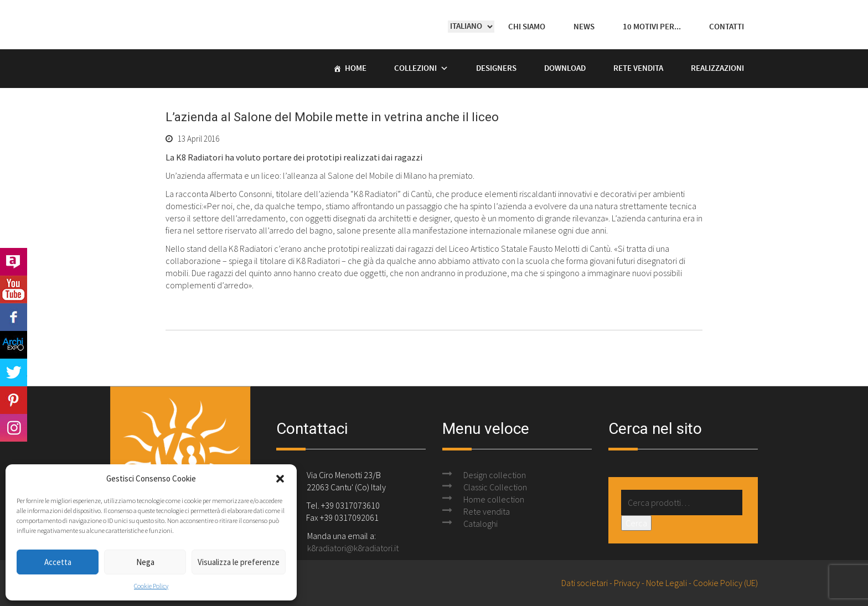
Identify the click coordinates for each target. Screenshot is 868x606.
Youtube (14, 289)
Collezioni (415, 69)
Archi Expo (14, 345)
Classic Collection (495, 487)
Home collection (494, 499)
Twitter (14, 372)
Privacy (627, 583)
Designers (496, 69)
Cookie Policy (151, 586)
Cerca (636, 523)
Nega (145, 562)
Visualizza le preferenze (239, 562)
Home (356, 69)
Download (565, 69)
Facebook (14, 317)
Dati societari (585, 583)
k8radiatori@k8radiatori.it (353, 548)
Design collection (495, 475)
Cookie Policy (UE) (725, 583)
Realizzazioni (717, 69)
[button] (280, 479)
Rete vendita (638, 69)
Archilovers (14, 262)
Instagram (14, 428)
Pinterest (14, 400)
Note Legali (666, 583)
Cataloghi (480, 524)
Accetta (58, 562)
